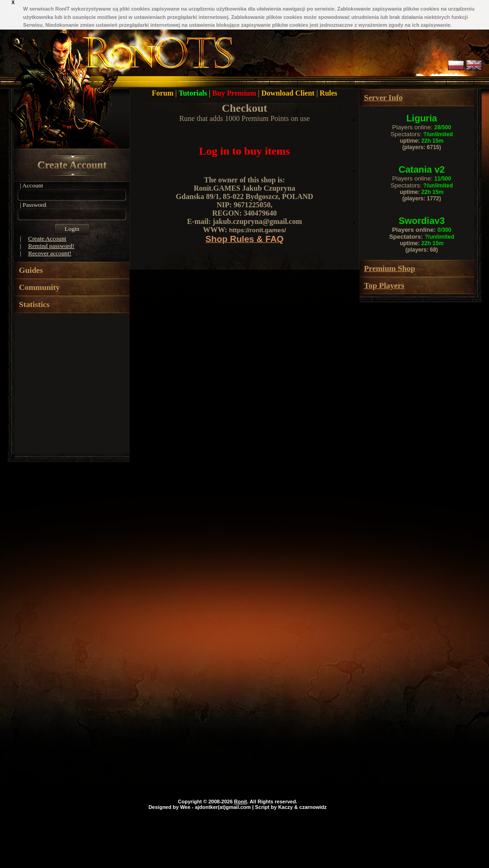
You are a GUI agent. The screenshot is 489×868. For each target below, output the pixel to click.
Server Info (383, 98)
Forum (164, 93)
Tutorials (194, 93)
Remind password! (51, 246)
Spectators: (421, 134)
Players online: (422, 127)
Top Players (384, 286)
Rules (328, 93)
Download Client (289, 93)
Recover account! (50, 253)
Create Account (72, 165)
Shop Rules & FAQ (244, 239)
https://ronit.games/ (257, 230)
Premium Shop (390, 268)
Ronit (240, 802)
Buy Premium (235, 93)
